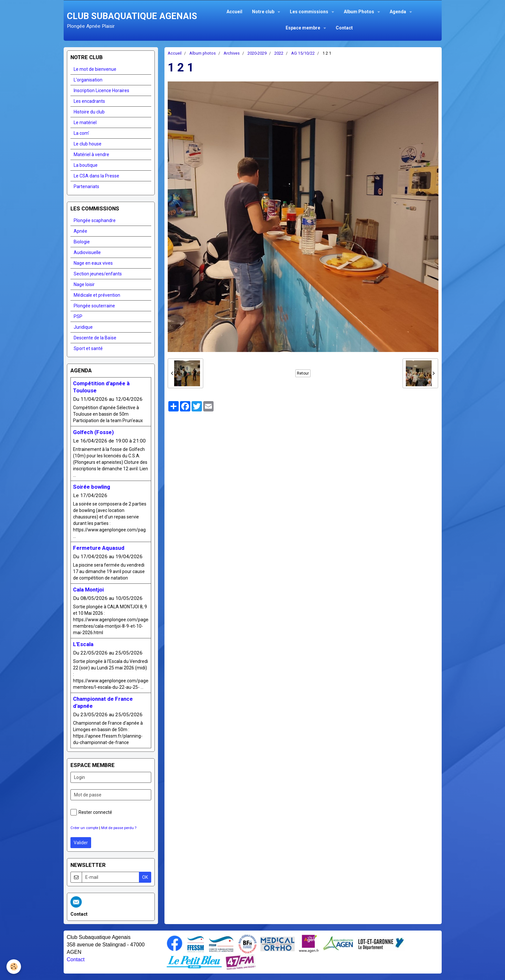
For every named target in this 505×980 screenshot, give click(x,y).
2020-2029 (257, 53)
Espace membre (303, 28)
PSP (78, 316)
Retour (303, 373)
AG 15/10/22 (303, 53)
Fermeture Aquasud (99, 548)
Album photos (203, 53)
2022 (279, 53)
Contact (344, 28)
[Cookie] (14, 967)
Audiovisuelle (87, 252)
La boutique (86, 165)
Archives (232, 53)
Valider (81, 843)
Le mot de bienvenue (95, 69)
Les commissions (310, 12)
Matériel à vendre (91, 154)
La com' (81, 133)
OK (145, 877)
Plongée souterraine (94, 306)
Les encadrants (89, 101)
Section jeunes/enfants (98, 274)
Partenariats (86, 186)
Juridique (83, 327)
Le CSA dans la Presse (96, 176)
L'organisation (88, 80)
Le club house (88, 144)
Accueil (234, 12)
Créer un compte (84, 828)
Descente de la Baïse (95, 338)
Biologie (82, 242)
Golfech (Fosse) (93, 432)
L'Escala (83, 644)
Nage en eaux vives (93, 263)
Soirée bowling (92, 487)
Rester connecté (91, 812)
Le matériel (85, 122)
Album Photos (359, 12)
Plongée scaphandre (95, 220)
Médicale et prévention (97, 295)
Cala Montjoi (88, 590)
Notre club (264, 12)
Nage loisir (84, 284)
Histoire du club (89, 112)
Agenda (398, 12)
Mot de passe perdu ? (119, 828)
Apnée (80, 231)
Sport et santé (88, 348)
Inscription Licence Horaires (101, 91)
